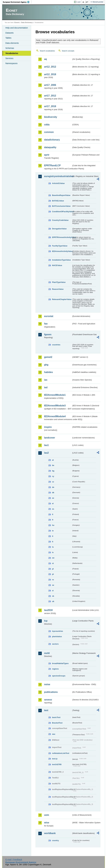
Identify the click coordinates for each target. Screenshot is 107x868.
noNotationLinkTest (61, 753)
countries (56, 345)
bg (53, 471)
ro (53, 580)
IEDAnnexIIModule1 (55, 395)
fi (53, 514)
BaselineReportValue (61, 195)
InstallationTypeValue (61, 260)
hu (53, 525)
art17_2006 (50, 85)
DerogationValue (59, 229)
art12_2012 (50, 67)
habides (48, 372)
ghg (46, 365)
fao (46, 324)
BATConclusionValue (61, 206)
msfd (47, 653)
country (55, 840)
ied (46, 387)
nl (53, 563)
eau (54, 734)
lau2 (46, 453)
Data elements (12, 43)
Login (79, 2)
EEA (17, 2)
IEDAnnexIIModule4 (55, 416)
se (53, 585)
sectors (55, 644)
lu (53, 547)
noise (47, 684)
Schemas (10, 48)
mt (53, 558)
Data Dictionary (27, 22)
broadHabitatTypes (60, 663)
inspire (48, 427)
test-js (55, 759)
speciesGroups (59, 676)
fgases (48, 334)
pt (53, 574)
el (53, 503)
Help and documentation (17, 28)
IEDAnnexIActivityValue (62, 251)
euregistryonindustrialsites (58, 176)
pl (53, 569)
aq (45, 59)
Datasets (9, 33)
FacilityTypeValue (60, 246)
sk (53, 596)
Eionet (17, 22)
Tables (8, 38)
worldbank (50, 833)
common (49, 132)
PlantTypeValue (59, 282)
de (53, 487)
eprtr (47, 155)
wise (47, 823)
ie (53, 531)
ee (53, 498)
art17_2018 (50, 106)
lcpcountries (57, 631)
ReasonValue (58, 289)
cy (53, 476)
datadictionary (52, 140)
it (53, 536)
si (53, 591)
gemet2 (48, 357)
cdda (47, 125)
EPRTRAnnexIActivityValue (62, 237)
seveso (48, 700)
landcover (50, 438)
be (53, 465)
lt (53, 542)
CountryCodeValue (60, 220)
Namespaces (11, 63)
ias (46, 380)
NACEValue (57, 265)
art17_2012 (50, 96)
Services (9, 58)
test (46, 710)
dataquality (50, 147)
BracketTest (57, 723)
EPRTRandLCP (52, 165)
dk (53, 493)
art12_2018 (50, 74)
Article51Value (58, 183)
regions (55, 669)
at (53, 460)
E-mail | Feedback (14, 860)
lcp (46, 621)
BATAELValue (58, 201)
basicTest (56, 717)
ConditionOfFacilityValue (62, 212)
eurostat (49, 316)
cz (53, 482)
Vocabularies (12, 53)
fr (53, 520)
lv (53, 552)
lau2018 (48, 610)
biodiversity (51, 117)
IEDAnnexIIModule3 (55, 406)
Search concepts (68, 51)
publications (51, 692)
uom (47, 815)
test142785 (57, 764)
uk (53, 601)
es (53, 509)
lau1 (46, 445)
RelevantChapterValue (62, 299)
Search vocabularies (47, 51)
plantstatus (57, 636)
